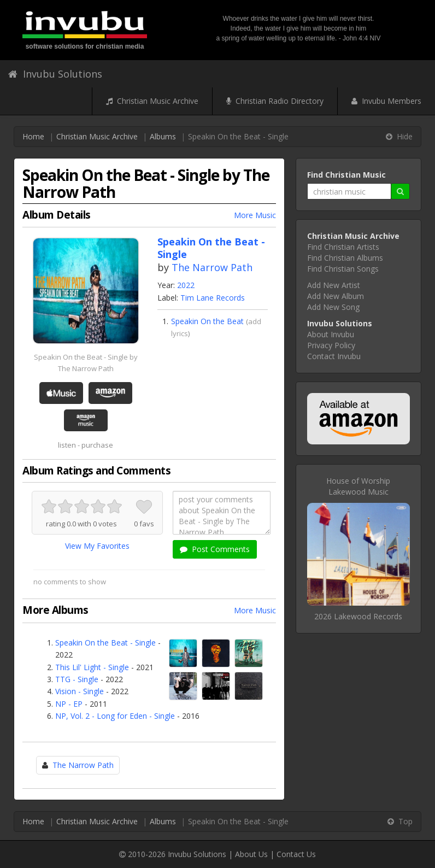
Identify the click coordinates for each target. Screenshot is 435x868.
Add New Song (333, 307)
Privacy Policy (331, 345)
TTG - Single (77, 679)
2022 (186, 285)
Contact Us (296, 854)
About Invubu (331, 334)
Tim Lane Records (213, 298)
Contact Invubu (334, 356)
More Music (255, 215)
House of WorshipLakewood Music (358, 486)
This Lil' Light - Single (92, 667)
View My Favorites (97, 546)
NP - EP (69, 704)
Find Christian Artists (343, 247)
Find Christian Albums (345, 258)
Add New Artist (334, 285)
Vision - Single (80, 691)
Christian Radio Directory (275, 101)
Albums (163, 136)
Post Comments (215, 549)
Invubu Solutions (55, 74)
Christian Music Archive (152, 101)
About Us (251, 854)
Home (33, 136)
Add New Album (336, 296)
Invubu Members (386, 101)
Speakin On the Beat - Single (105, 643)
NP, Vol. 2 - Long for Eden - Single (115, 716)
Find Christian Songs (343, 269)
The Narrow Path (212, 267)
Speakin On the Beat (207, 321)
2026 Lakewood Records (358, 616)
